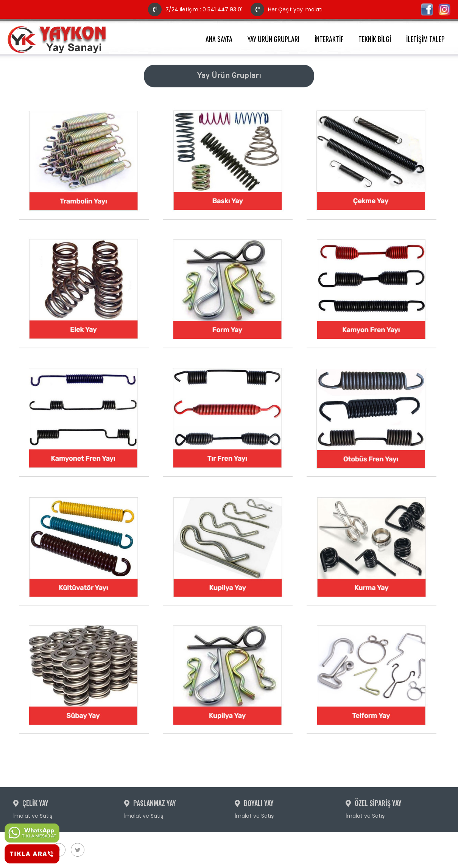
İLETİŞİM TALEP (425, 39)
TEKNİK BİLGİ (375, 39)
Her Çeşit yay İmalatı (287, 9)
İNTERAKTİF (329, 39)
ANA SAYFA (219, 39)
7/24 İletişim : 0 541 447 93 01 (196, 9)
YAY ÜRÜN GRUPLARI (273, 39)
